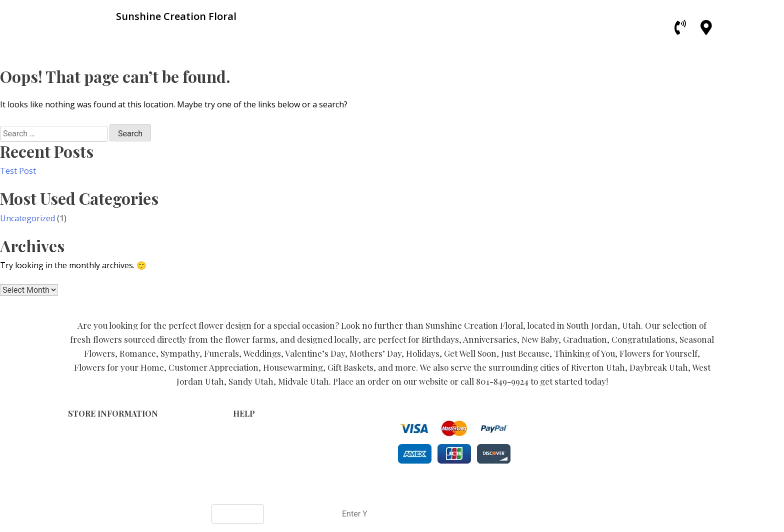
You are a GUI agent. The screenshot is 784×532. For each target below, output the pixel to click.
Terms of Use (256, 434)
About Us (249, 465)
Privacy (245, 444)
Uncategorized (27, 218)
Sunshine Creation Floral (356, 488)
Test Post (18, 171)
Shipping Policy (259, 455)
